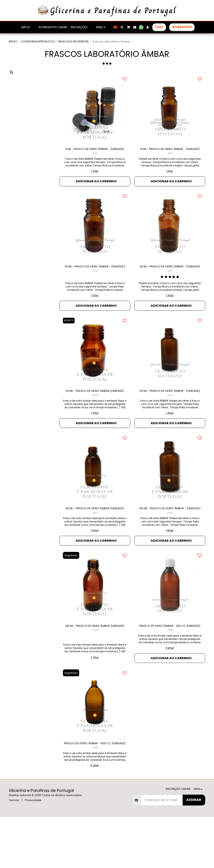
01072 (170, 170)
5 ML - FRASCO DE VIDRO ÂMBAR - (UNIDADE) (95, 163)
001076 (170, 550)
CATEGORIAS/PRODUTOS (38, 41)
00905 (170, 674)
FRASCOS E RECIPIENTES (73, 41)
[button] (122, 27)
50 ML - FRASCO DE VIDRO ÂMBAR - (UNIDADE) (170, 418)
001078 (95, 426)
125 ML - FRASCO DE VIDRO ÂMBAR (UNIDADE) (95, 667)
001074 (170, 426)
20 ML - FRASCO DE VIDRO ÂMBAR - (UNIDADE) (95, 287)
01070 (95, 170)
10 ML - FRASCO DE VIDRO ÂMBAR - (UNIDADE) (170, 163)
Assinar (194, 851)
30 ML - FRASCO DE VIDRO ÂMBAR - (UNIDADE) (170, 287)
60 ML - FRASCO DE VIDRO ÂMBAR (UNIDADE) (95, 543)
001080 (95, 674)
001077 (95, 550)
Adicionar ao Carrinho (96, 198)
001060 (95, 798)
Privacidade (33, 851)
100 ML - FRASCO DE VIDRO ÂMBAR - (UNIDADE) (170, 543)
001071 (95, 294)
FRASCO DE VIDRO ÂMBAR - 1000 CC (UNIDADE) (95, 791)
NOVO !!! (70, 345)
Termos (14, 851)
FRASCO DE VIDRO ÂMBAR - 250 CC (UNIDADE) (170, 667)
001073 (170, 294)
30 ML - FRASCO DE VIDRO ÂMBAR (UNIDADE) (95, 418)
